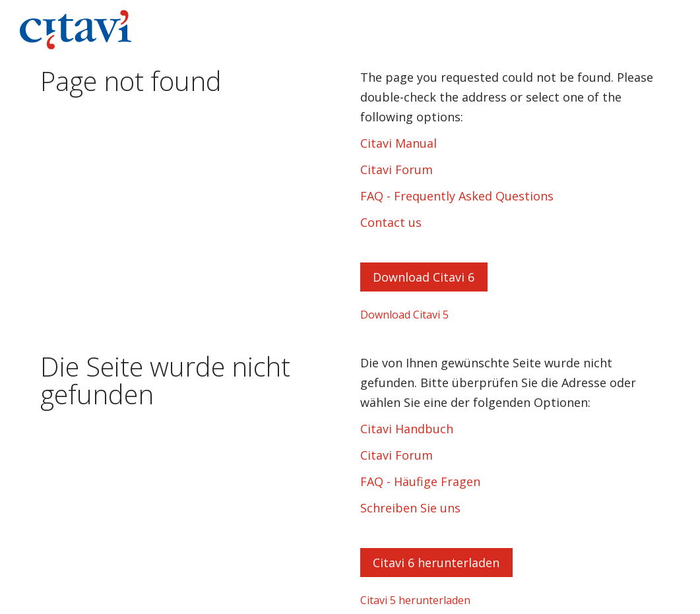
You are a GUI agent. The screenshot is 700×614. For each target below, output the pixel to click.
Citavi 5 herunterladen (415, 600)
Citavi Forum (397, 169)
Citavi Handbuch (407, 429)
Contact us (391, 222)
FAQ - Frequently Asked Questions (457, 196)
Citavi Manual (398, 143)
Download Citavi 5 (404, 315)
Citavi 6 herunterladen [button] (436, 563)
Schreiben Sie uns (410, 508)
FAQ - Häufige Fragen (420, 481)
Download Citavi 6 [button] (424, 277)
